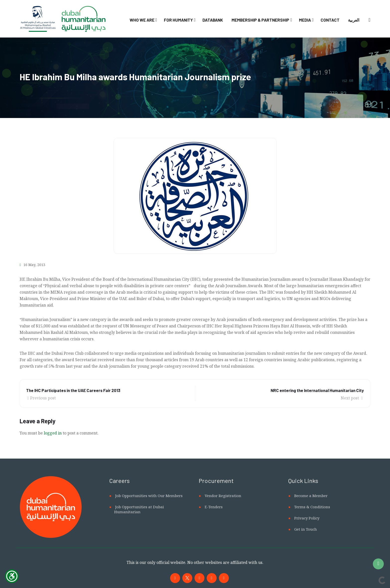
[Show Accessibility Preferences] (12, 576)
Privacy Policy (307, 518)
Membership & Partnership (260, 20)
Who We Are (142, 20)
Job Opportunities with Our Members (149, 496)
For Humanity (178, 20)
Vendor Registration (223, 496)
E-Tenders (214, 507)
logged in (53, 433)
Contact (330, 20)
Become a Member (311, 496)
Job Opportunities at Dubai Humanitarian (139, 509)
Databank (213, 20)
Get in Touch (306, 529)
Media (305, 20)
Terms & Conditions (312, 507)
